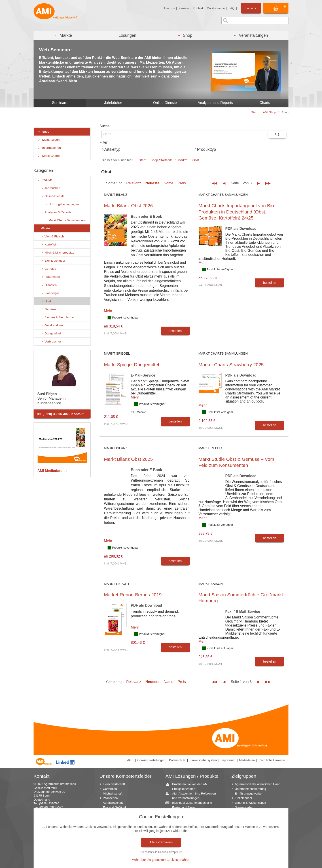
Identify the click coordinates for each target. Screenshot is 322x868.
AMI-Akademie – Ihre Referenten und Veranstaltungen (192, 796)
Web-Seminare (55, 50)
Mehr (108, 311)
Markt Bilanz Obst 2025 (128, 459)
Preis (182, 183)
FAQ (232, 8)
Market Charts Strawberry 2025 (231, 365)
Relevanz (134, 183)
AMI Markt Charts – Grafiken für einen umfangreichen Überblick (192, 823)
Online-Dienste (165, 103)
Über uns (169, 8)
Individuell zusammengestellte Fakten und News (190, 805)
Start (142, 160)
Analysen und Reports (215, 103)
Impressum (228, 760)
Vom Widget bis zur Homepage (191, 854)
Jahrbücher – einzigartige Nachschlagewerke (187, 833)
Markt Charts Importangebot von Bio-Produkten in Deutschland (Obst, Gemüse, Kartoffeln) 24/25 (237, 212)
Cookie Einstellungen (151, 760)
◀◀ (214, 183)
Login (251, 8)
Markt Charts (48, 156)
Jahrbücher (113, 103)
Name (168, 183)
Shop (43, 132)
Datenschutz (177, 760)
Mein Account (49, 140)
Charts (265, 103)
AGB (130, 760)
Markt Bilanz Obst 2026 (128, 206)
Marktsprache (216, 8)
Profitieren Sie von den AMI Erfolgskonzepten (189, 786)
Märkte (182, 160)
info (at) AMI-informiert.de (60, 811)
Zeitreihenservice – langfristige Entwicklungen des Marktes (191, 842)
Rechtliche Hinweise (272, 760)
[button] (63, 36)
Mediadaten (247, 760)
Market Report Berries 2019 (133, 595)
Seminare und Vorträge (186, 849)
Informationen (49, 148)
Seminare (59, 103)
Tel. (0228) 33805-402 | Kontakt (60, 414)
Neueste (153, 183)
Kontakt (198, 8)
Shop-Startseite (162, 160)
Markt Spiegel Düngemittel (131, 365)
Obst (196, 160)
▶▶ (268, 183)
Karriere (184, 8)
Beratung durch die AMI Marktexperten (186, 814)
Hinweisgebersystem (203, 760)
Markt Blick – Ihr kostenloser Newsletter (189, 860)
